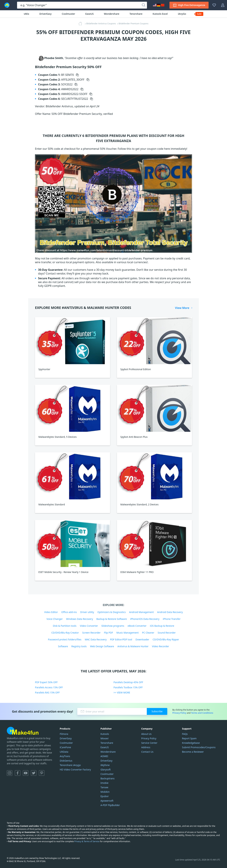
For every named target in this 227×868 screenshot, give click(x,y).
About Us (146, 734)
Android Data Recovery (170, 612)
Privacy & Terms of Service (87, 841)
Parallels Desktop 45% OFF (128, 682)
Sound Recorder (167, 633)
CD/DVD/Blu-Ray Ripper (166, 639)
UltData (64, 752)
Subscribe (157, 711)
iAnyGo (182, 14)
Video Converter (89, 626)
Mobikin (105, 792)
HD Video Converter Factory (75, 770)
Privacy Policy (179, 713)
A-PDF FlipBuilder (110, 805)
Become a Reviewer (193, 752)
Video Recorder (160, 646)
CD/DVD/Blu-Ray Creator (65, 633)
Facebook (18, 773)
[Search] (144, 5)
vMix (26, 14)
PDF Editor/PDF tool (121, 639)
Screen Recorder (91, 633)
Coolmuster (68, 14)
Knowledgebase (191, 743)
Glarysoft (106, 770)
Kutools (105, 734)
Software (63, 646)
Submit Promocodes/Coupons (199, 747)
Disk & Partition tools (65, 626)
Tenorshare (136, 14)
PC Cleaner (148, 633)
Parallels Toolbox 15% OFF (128, 687)
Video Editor (51, 612)
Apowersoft (107, 801)
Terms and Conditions (202, 713)
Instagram (10, 773)
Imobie (104, 783)
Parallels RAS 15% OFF (47, 693)
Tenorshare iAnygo (70, 765)
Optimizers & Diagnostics (112, 612)
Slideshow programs (113, 626)
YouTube (26, 773)
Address (146, 747)
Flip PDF (108, 633)
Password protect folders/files (65, 639)
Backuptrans (108, 778)
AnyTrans (65, 756)
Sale (199, 14)
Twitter (34, 773)
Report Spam (189, 738)
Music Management (127, 633)
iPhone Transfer (172, 619)
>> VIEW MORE (122, 693)
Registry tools (79, 646)
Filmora (64, 734)
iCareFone (65, 747)
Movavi (105, 738)
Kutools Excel (160, 14)
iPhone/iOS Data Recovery (145, 619)
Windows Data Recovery (80, 619)
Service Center (149, 743)
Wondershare (112, 14)
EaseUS (90, 14)
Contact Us (147, 752)
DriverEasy (45, 14)
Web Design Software (102, 646)
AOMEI (104, 756)
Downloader (142, 639)
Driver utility (87, 612)
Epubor (105, 796)
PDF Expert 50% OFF (46, 682)
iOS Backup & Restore (162, 626)
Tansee (104, 787)
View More (182, 308)
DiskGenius (66, 761)
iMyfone (105, 765)
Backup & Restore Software (112, 619)
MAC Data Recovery (96, 639)
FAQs (185, 734)
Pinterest (42, 773)
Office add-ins (69, 612)
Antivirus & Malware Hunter (133, 646)
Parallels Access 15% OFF (49, 687)
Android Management (141, 612)
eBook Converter (137, 626)
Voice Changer (55, 619)
